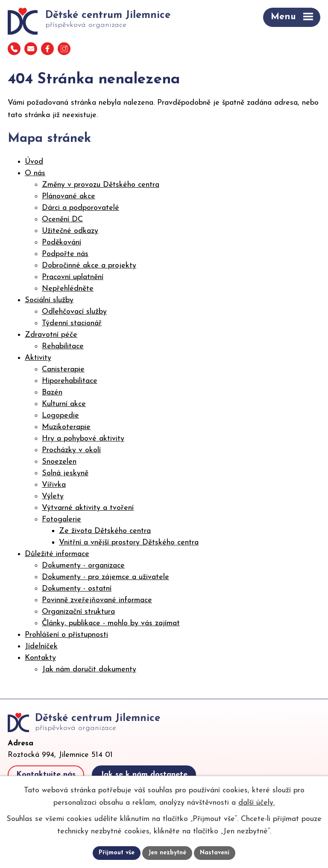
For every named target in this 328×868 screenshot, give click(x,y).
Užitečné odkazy (70, 231)
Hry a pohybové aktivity (83, 439)
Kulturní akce (64, 404)
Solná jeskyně (65, 473)
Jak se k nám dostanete (144, 775)
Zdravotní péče (51, 335)
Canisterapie (63, 369)
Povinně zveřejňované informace (97, 600)
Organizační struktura (78, 612)
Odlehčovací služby (74, 312)
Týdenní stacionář (72, 323)
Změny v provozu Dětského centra (101, 185)
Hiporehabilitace (70, 381)
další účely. (256, 802)
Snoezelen (59, 462)
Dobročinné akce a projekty (89, 266)
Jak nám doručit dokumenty (89, 669)
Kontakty (40, 658)
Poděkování (61, 243)
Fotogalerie (61, 519)
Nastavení (215, 853)
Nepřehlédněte (68, 289)
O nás (35, 173)
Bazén (52, 393)
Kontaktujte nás (46, 775)
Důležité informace (57, 554)
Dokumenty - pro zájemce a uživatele (105, 577)
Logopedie (60, 416)
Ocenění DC (62, 219)
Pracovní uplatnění (73, 277)
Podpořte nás (65, 254)
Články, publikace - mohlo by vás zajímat (111, 623)
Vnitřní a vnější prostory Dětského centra (129, 543)
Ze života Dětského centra (105, 531)
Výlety (53, 496)
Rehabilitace (63, 346)
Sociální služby (49, 300)
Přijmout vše (117, 853)
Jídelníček (41, 646)
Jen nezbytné (167, 853)
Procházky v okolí (71, 450)
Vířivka (54, 485)
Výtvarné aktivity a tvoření (88, 508)
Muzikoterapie (66, 427)
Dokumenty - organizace (83, 566)
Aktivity (38, 358)
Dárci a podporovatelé (81, 208)
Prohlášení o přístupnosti (66, 635)
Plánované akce (69, 196)
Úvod (34, 162)
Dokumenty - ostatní (77, 589)
